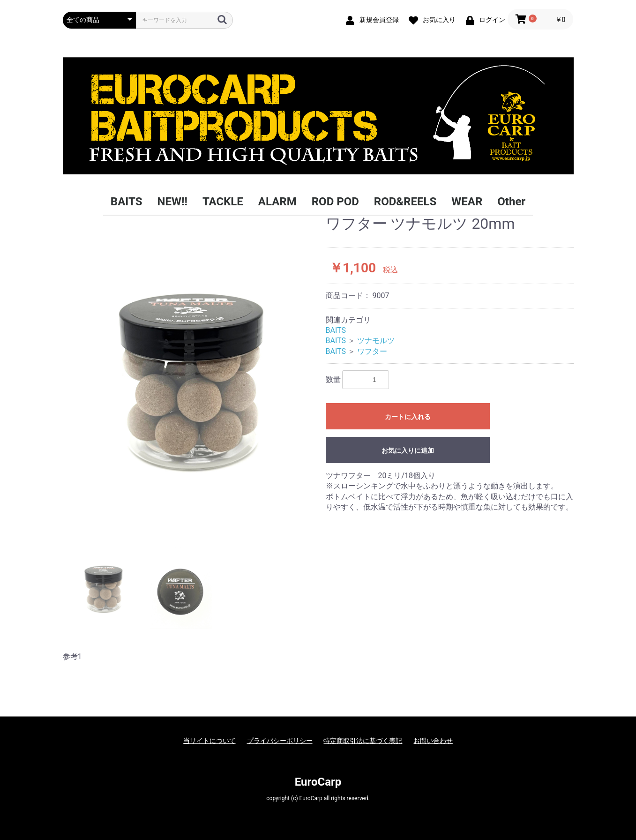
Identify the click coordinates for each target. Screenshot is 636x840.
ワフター (372, 351)
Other (511, 202)
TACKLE (223, 202)
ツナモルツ (376, 341)
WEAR (467, 202)
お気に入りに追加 (408, 450)
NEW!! (172, 202)
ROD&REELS (405, 202)
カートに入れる (408, 417)
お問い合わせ (433, 741)
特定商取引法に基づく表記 (363, 741)
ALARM (277, 202)
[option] (191, 373)
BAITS (127, 202)
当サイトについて (210, 741)
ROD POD (335, 202)
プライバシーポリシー (280, 741)
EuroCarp (318, 782)
